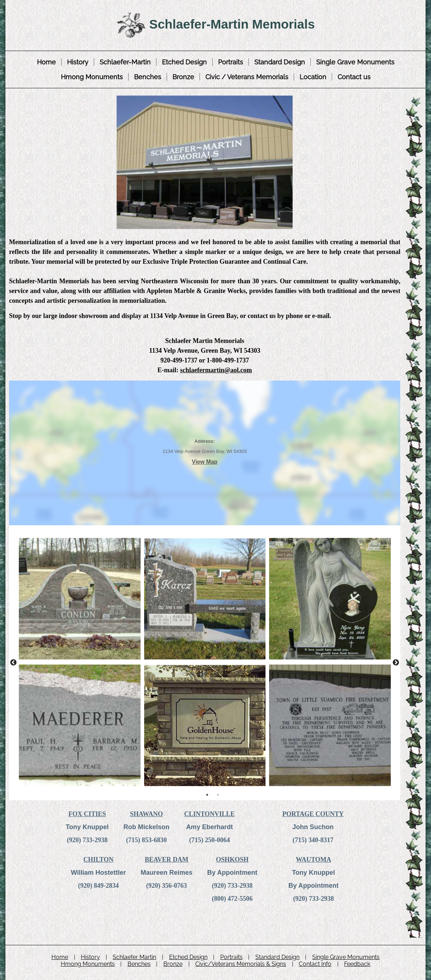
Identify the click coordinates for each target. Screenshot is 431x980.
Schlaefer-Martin (125, 62)
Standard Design (280, 62)
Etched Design (184, 62)
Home (46, 62)
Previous (13, 663)
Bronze (183, 77)
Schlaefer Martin (134, 957)
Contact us (354, 77)
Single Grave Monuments (355, 62)
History (78, 62)
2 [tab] (218, 795)
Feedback (357, 964)
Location (313, 77)
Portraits (231, 62)
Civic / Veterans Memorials (247, 77)
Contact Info (315, 964)
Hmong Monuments (92, 77)
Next (396, 663)
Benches (148, 77)
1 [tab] (207, 795)
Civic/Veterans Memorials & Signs (241, 964)
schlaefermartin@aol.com (216, 370)
